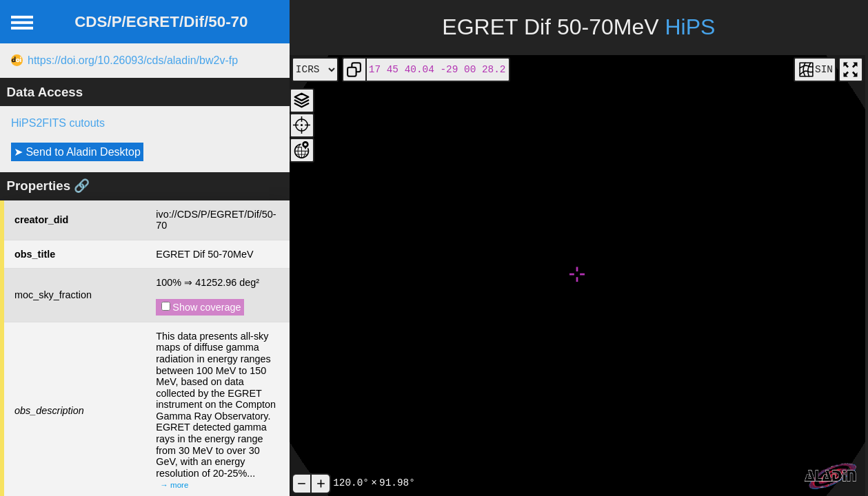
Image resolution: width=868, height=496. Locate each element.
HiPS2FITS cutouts (58, 123)
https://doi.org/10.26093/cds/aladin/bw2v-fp (133, 60)
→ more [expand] (174, 485)
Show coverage (201, 307)
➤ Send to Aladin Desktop (77, 152)
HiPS (690, 27)
